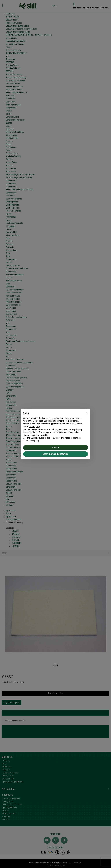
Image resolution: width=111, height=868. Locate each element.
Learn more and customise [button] (55, 454)
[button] (87, 413)
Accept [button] (55, 448)
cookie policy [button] (34, 426)
